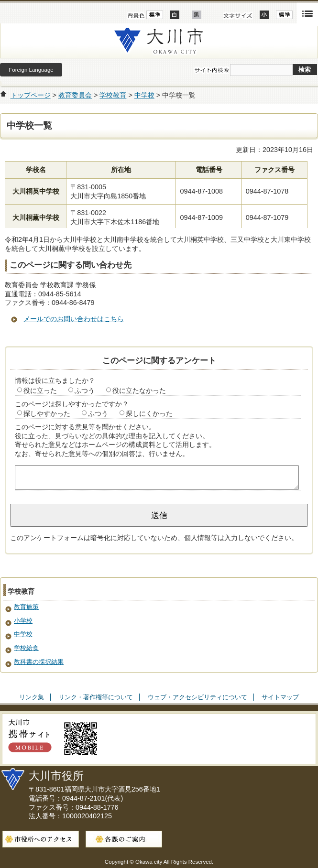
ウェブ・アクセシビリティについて (197, 697)
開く (307, 13)
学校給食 (26, 648)
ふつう (85, 391)
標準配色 (155, 15)
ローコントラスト (197, 15)
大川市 (159, 41)
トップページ (31, 95)
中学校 (144, 95)
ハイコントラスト (175, 15)
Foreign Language (31, 70)
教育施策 (26, 607)
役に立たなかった (139, 391)
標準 (284, 15)
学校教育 (113, 95)
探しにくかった (149, 413)
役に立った (40, 391)
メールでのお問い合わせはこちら (74, 319)
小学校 (23, 621)
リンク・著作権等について (96, 697)
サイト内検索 (211, 70)
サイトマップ (280, 697)
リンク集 (32, 697)
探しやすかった (47, 413)
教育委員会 (75, 95)
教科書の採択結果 (39, 662)
